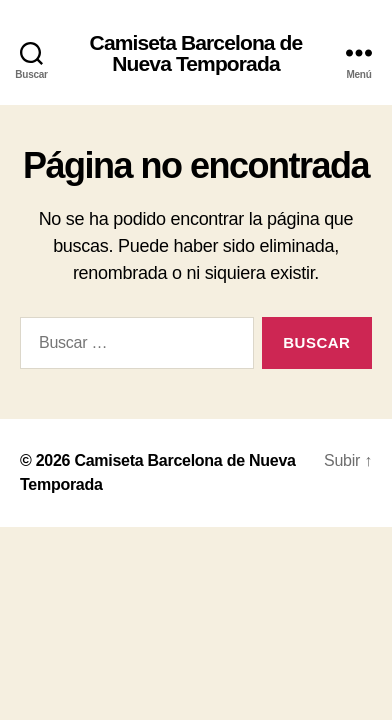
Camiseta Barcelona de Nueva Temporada (196, 53)
